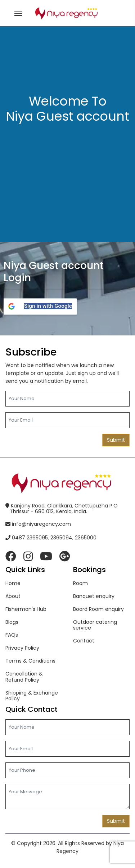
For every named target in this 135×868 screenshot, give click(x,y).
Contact (84, 641)
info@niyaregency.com (38, 524)
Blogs (12, 622)
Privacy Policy (22, 648)
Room (80, 583)
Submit (116, 440)
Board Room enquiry (98, 609)
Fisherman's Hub (26, 609)
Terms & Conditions (30, 661)
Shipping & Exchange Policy (32, 696)
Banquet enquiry (94, 596)
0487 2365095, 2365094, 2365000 (51, 538)
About (13, 596)
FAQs (12, 635)
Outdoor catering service (95, 625)
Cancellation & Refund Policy (24, 677)
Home (13, 583)
